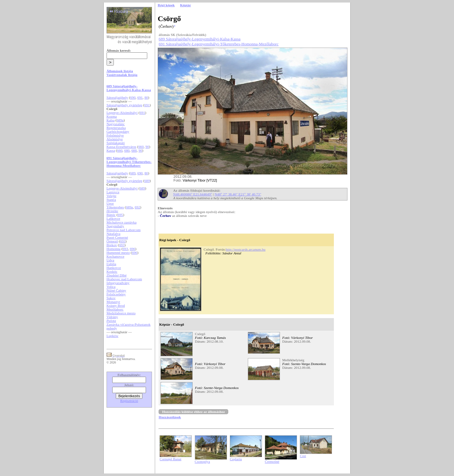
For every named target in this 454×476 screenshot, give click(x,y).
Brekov (112, 245)
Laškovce (113, 218)
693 (123, 241)
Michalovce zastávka (122, 222)
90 (147, 147)
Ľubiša (111, 264)
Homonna (114, 249)
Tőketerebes (115, 207)
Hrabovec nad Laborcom (124, 279)
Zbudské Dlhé (117, 275)
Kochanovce (116, 256)
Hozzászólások (170, 417)
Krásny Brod (116, 305)
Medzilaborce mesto (121, 313)
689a (120, 120)
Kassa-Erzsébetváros (121, 147)
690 (133, 97)
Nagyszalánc (116, 124)
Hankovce (114, 268)
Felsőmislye (115, 135)
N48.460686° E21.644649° (192, 194)
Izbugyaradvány (118, 283)
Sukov (111, 298)
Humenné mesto (118, 253)
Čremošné (272, 461)
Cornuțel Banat (170, 459)
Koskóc (112, 271)
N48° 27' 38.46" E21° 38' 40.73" (238, 194)
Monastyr (113, 302)
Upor (110, 203)
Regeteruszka (116, 128)
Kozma (112, 116)
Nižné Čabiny (116, 290)
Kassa (111, 150)
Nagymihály (115, 226)
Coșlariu (236, 459)
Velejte (111, 196)
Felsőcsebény (116, 294)
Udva (111, 260)
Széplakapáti (116, 143)
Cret (303, 456)
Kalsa (111, 120)
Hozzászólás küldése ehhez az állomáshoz (193, 412)
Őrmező (112, 241)
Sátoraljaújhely (117, 97)
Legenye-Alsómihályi (122, 113)
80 (146, 97)
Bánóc (111, 215)
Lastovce (113, 192)
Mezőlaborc (115, 309)
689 (133, 173)
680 (127, 150)
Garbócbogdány (118, 131)
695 (120, 215)
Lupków (113, 336)
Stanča (111, 200)
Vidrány (112, 317)
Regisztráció (129, 401)
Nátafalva (113, 234)
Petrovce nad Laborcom (124, 230)
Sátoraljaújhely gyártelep (125, 105)
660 (141, 147)
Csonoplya (202, 461)
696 (133, 249)
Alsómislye (115, 139)
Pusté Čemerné (117, 237)
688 (134, 150)
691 (140, 97)
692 (137, 207)
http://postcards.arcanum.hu (246, 249)
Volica (111, 287)
